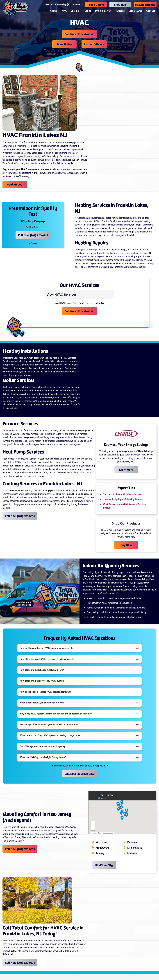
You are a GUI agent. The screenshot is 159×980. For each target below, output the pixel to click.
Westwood (102, 842)
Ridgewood (102, 847)
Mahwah (132, 853)
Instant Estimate (145, 5)
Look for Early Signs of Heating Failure (122, 499)
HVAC (64, 11)
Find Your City (104, 865)
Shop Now (120, 5)
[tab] (79, 648)
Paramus (132, 842)
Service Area (135, 11)
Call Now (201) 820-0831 (80, 34)
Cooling (75, 11)
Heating (87, 11)
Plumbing (120, 11)
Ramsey (100, 853)
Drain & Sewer (103, 11)
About (53, 11)
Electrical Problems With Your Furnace (122, 494)
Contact (151, 11)
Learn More (126, 469)
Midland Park (135, 847)
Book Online (96, 5)
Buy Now (126, 544)
